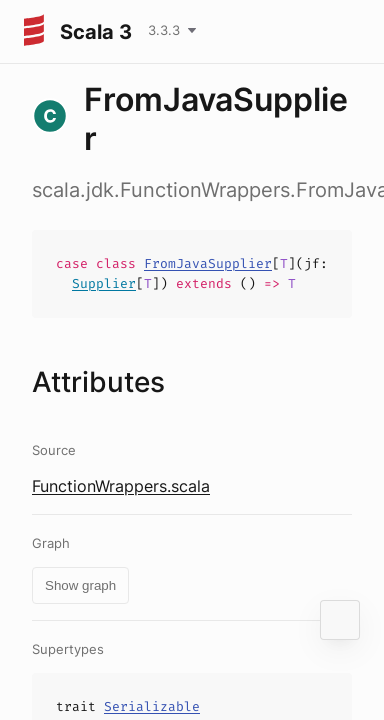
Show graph (80, 585)
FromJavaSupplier (208, 263)
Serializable (152, 706)
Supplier (104, 283)
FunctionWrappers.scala (121, 486)
